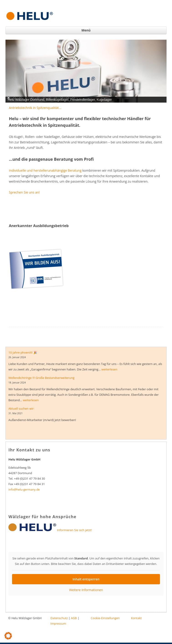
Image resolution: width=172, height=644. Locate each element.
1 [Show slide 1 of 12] (8, 98)
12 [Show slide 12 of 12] (73, 98)
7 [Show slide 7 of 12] (44, 98)
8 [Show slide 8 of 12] (50, 98)
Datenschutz (59, 618)
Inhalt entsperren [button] (86, 579)
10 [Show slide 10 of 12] (62, 98)
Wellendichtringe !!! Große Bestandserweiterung (41, 378)
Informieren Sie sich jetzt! (74, 530)
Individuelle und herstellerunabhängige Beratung (45, 170)
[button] (8, 636)
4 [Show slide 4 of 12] (26, 98)
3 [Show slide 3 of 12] (20, 98)
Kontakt (136, 618)
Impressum (58, 623)
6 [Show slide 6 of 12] (38, 98)
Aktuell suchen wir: (21, 409)
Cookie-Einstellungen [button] (105, 618)
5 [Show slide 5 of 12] (32, 98)
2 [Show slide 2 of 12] (14, 98)
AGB (74, 618)
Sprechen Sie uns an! (24, 192)
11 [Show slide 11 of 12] (68, 98)
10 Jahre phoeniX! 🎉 (23, 352)
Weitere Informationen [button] (86, 590)
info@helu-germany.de (24, 489)
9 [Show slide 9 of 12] (56, 98)
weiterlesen (109, 369)
